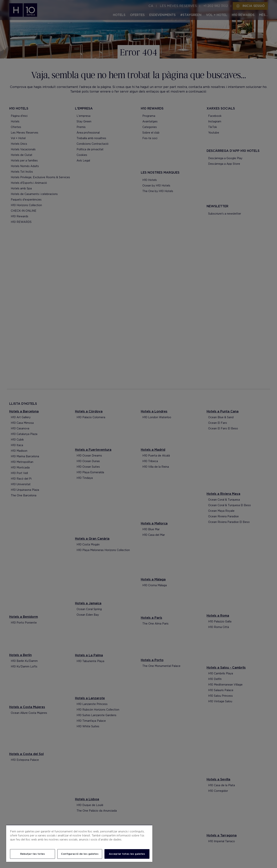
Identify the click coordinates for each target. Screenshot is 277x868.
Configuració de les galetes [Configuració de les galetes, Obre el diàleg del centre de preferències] (80, 854)
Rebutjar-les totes (33, 854)
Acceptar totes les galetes (127, 854)
